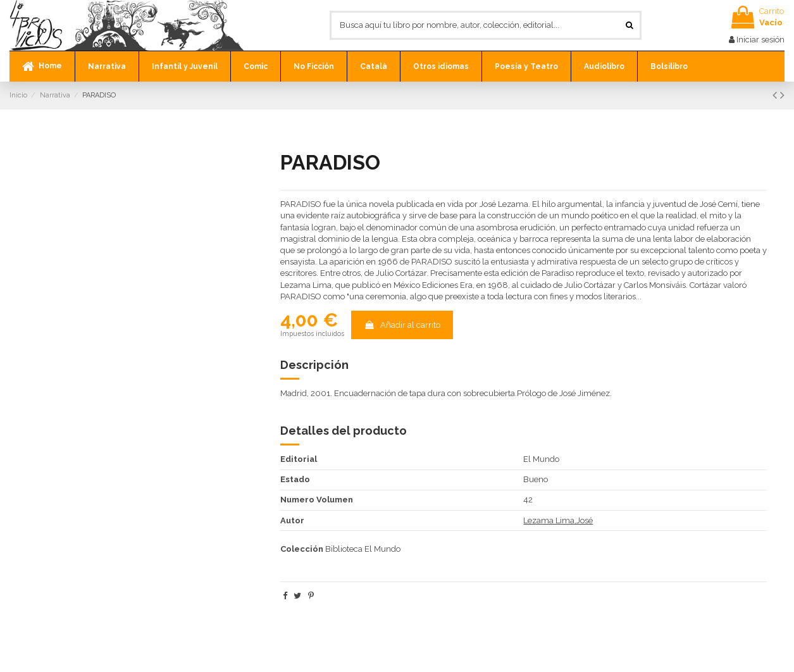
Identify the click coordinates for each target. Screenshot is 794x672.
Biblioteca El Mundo (363, 549)
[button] (107, 66)
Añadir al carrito (402, 325)
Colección (302, 549)
